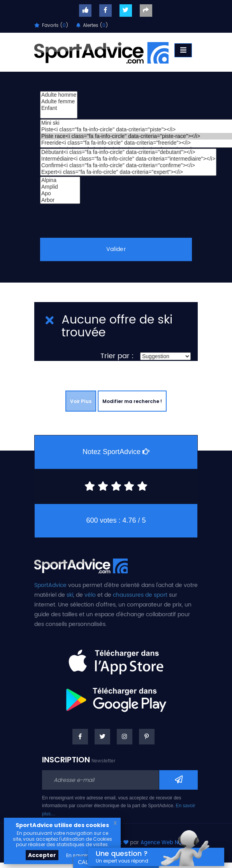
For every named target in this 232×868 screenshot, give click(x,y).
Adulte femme (59, 102)
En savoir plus (83, 855)
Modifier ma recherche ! (132, 401)
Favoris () (51, 26)
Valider (116, 249)
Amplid (60, 187)
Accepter (42, 855)
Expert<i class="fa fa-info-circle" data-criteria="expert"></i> (128, 172)
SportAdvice (50, 585)
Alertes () (92, 26)
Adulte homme (59, 95)
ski (70, 595)
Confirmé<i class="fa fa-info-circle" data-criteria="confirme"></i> (128, 165)
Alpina (60, 180)
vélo (90, 595)
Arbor (60, 200)
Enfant (59, 108)
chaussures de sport (140, 595)
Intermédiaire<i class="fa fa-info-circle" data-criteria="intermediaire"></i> (128, 159)
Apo (60, 194)
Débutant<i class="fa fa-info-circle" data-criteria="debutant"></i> (128, 152)
